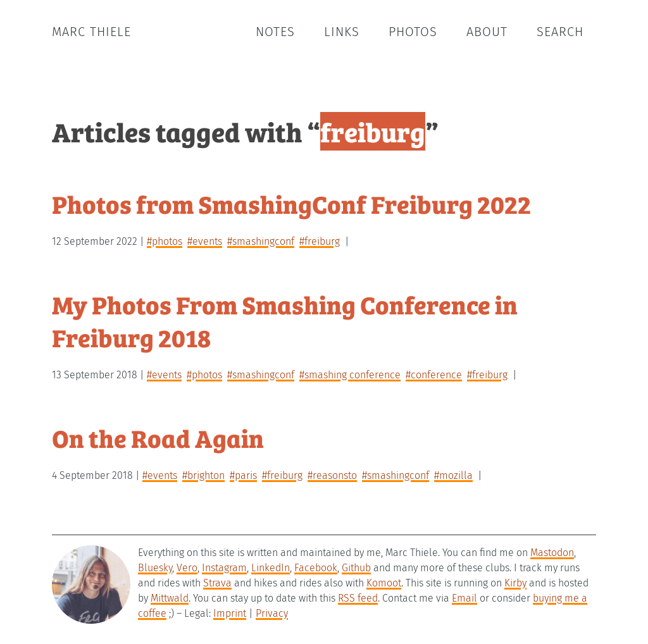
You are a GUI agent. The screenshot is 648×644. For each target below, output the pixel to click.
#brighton (203, 475)
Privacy (272, 613)
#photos (165, 241)
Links (342, 32)
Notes (275, 32)
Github (356, 568)
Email (464, 598)
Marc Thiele (91, 32)
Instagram (224, 568)
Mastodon (552, 553)
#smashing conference (350, 375)
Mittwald (170, 598)
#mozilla (453, 475)
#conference (434, 375)
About (487, 32)
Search (560, 32)
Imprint (230, 613)
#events (205, 241)
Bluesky (155, 568)
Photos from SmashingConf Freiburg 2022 (291, 203)
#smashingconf (261, 241)
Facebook (316, 568)
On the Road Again (158, 437)
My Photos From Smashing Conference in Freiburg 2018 (285, 320)
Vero (187, 568)
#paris (243, 475)
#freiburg (320, 241)
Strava (217, 583)
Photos (413, 32)
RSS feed (358, 598)
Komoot (384, 583)
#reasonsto (332, 475)
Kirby (515, 583)
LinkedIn (271, 568)
